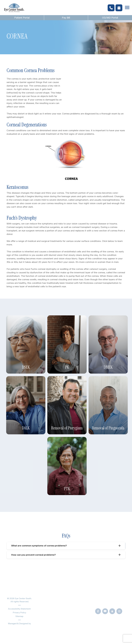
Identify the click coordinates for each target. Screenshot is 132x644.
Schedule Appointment (50, 621)
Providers (43, 607)
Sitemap (19, 616)
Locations (43, 616)
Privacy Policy (19, 613)
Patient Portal (22, 18)
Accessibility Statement (19, 609)
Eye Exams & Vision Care (52, 598)
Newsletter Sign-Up (82, 628)
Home (41, 594)
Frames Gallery (79, 611)
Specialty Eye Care (48, 603)
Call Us (106, 603)
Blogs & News (79, 598)
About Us (43, 612)
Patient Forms (78, 594)
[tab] (66, 546)
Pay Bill (66, 18)
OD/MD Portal (78, 624)
